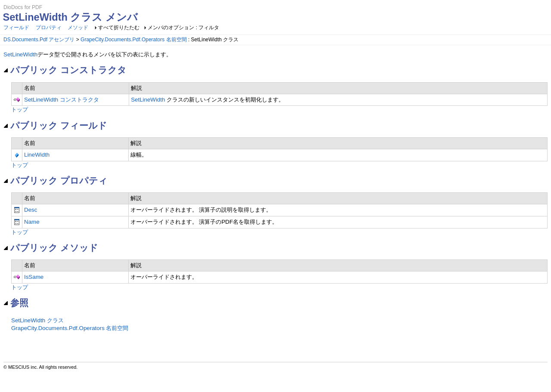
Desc (31, 210)
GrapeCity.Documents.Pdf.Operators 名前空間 (134, 40)
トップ (20, 110)
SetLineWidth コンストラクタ (62, 100)
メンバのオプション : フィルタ (183, 28)
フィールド (16, 28)
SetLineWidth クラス (37, 320)
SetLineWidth (20, 54)
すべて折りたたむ (119, 28)
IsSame (34, 277)
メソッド (78, 28)
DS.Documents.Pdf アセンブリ (39, 40)
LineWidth (37, 155)
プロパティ (49, 28)
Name (32, 222)
